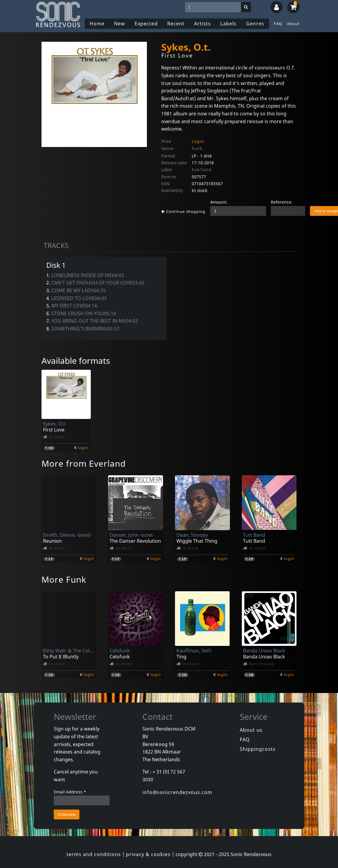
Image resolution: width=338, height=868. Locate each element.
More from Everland (84, 463)
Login (198, 141)
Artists (202, 24)
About (293, 24)
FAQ (278, 24)
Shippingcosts (258, 749)
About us (251, 730)
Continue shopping (183, 211)
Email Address (70, 792)
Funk (197, 148)
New (120, 24)
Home (97, 24)
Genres (255, 24)
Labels (228, 24)
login (83, 448)
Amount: (219, 202)
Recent (176, 24)
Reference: (282, 202)
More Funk (64, 579)
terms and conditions (94, 854)
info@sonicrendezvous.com (177, 792)
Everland (202, 170)
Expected (146, 24)
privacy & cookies (148, 854)
